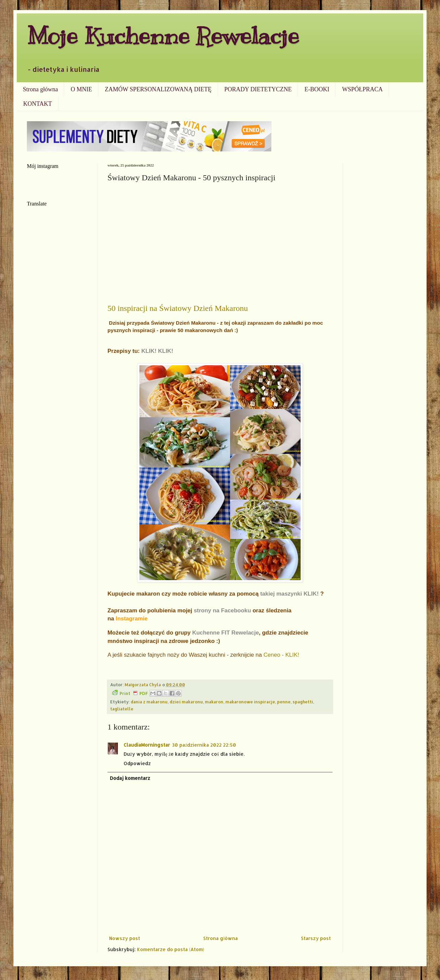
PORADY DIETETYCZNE (258, 89)
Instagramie (131, 619)
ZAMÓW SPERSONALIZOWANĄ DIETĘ (158, 89)
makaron (214, 702)
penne (284, 702)
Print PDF (130, 693)
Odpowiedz (137, 763)
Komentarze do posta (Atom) (171, 949)
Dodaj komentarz (130, 778)
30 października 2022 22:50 (204, 745)
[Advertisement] (220, 236)
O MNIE (81, 89)
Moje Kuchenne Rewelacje (163, 36)
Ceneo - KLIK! (281, 655)
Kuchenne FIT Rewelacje (226, 633)
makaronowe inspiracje (250, 702)
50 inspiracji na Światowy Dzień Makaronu (178, 308)
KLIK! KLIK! (157, 351)
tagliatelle (122, 709)
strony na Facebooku (222, 611)
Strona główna (40, 89)
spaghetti (303, 702)
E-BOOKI (317, 89)
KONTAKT (38, 104)
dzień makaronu (186, 702)
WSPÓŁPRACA (362, 89)
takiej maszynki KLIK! (290, 594)
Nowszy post (125, 938)
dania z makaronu (149, 702)
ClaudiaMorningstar (147, 745)
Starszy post (316, 938)
